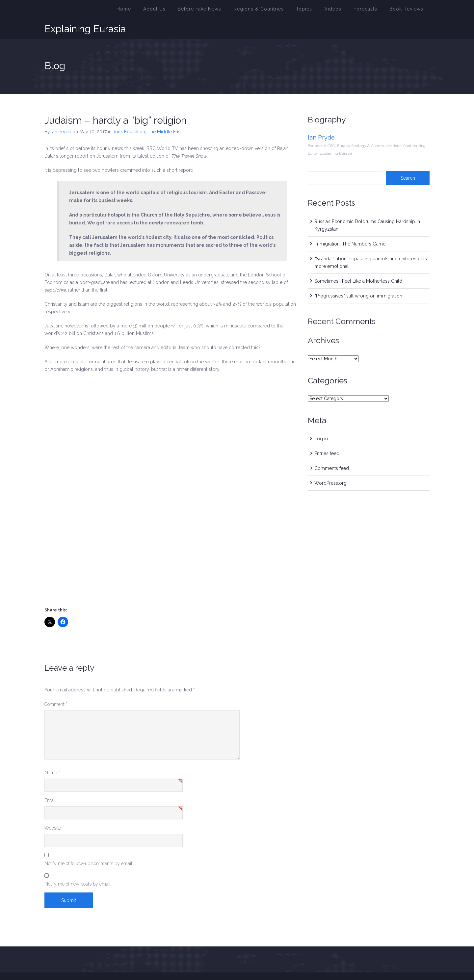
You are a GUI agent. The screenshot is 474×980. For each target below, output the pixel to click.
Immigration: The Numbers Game (350, 227)
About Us (185, 11)
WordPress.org (330, 467)
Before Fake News (225, 11)
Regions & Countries (277, 11)
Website (53, 812)
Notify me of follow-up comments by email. (89, 847)
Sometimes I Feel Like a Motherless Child (358, 265)
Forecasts (372, 11)
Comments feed (332, 452)
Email (52, 784)
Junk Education (129, 115)
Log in (321, 422)
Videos (343, 11)
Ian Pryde (61, 115)
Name (52, 756)
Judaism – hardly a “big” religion (116, 104)
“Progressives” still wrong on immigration (358, 279)
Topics (317, 11)
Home (157, 11)
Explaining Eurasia (85, 11)
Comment (56, 688)
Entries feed (327, 437)
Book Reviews (409, 11)
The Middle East (165, 115)
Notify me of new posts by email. (78, 867)
